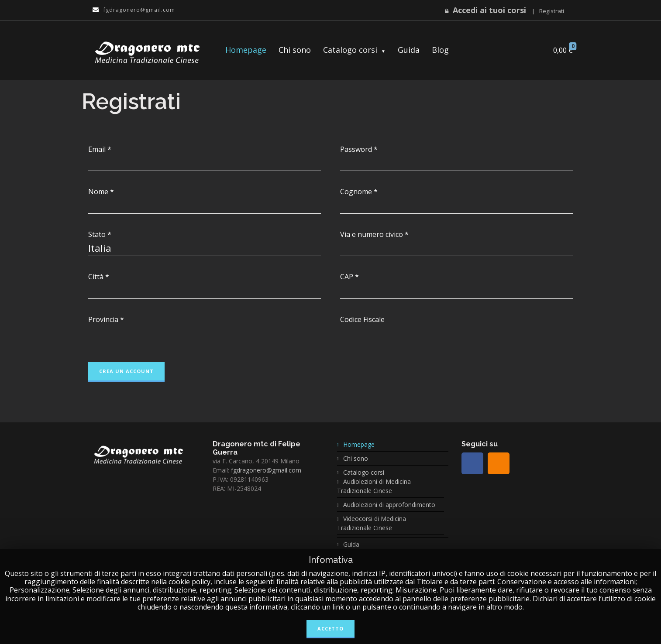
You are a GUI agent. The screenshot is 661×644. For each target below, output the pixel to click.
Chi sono (295, 50)
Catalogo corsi (350, 50)
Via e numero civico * (374, 235)
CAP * (349, 277)
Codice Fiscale (362, 320)
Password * (359, 149)
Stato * (100, 235)
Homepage (246, 50)
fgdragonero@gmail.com (266, 470)
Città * (99, 277)
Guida (409, 50)
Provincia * (106, 320)
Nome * (101, 192)
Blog (440, 50)
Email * (100, 149)
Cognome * (359, 192)
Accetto (330, 629)
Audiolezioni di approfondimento (389, 505)
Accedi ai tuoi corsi (489, 10)
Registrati (552, 11)
